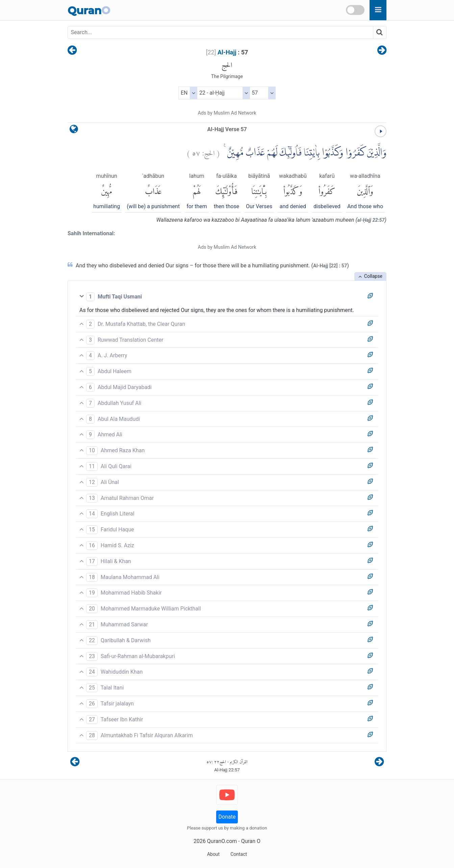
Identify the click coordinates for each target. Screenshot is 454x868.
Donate (227, 817)
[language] (74, 131)
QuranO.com (222, 841)
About (213, 854)
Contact (239, 854)
